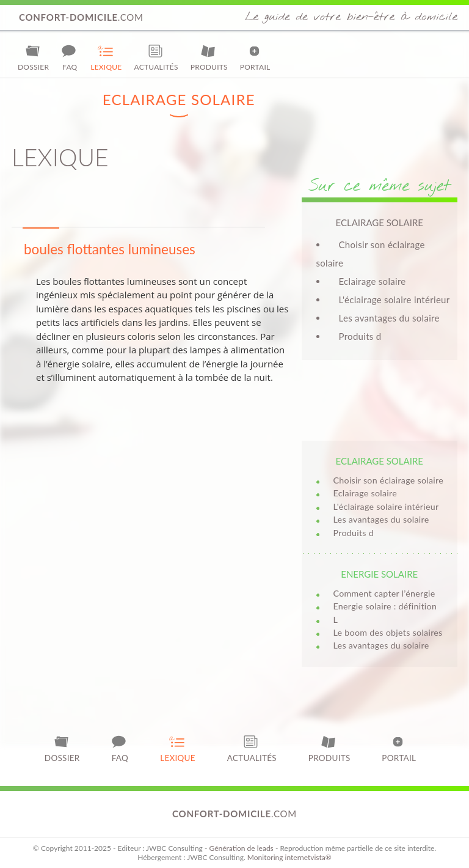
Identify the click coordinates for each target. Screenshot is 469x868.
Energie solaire (379, 574)
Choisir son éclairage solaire (389, 480)
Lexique (106, 57)
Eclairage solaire (373, 281)
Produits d (360, 336)
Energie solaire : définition (385, 606)
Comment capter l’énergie (384, 593)
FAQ (70, 57)
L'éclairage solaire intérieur (394, 300)
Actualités (156, 57)
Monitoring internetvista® (289, 857)
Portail (255, 57)
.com (81, 17)
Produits (209, 57)
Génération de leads (241, 848)
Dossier (33, 57)
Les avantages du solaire (389, 318)
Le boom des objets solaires (388, 632)
